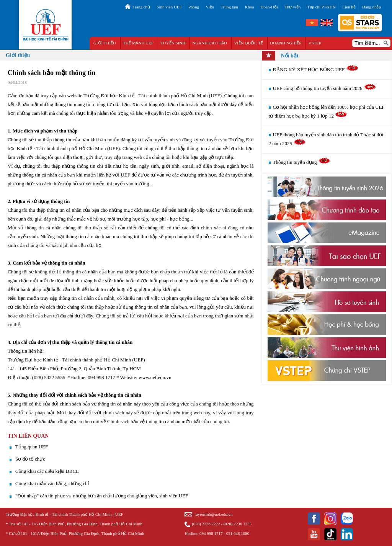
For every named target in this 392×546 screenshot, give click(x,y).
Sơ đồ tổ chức (30, 459)
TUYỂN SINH (173, 43)
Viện (210, 7)
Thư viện (292, 7)
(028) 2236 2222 (206, 524)
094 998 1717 (211, 533)
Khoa (249, 7)
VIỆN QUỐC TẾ (248, 43)
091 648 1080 (238, 533)
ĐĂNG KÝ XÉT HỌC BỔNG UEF (316, 69)
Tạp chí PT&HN (322, 7)
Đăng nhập (372, 7)
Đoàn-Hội (269, 7)
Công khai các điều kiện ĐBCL (47, 471)
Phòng (194, 7)
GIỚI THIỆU (105, 43)
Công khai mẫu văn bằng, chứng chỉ (52, 483)
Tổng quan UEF (32, 447)
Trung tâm (229, 7)
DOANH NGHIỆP (286, 43)
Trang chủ (141, 7)
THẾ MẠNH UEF (138, 43)
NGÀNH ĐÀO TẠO (210, 43)
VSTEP (315, 43)
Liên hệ (349, 7)
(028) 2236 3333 (238, 524)
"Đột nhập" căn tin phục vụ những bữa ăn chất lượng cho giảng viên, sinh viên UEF (102, 496)
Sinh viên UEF (169, 7)
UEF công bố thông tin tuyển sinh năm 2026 (325, 88)
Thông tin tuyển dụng (302, 162)
